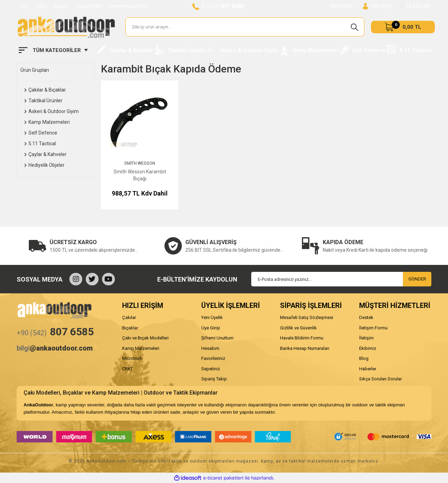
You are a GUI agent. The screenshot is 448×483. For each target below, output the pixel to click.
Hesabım (210, 348)
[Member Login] (377, 6)
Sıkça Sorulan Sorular (381, 379)
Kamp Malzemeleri (141, 348)
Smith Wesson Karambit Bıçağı (140, 175)
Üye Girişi (211, 328)
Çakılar (129, 317)
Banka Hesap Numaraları (305, 348)
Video (41, 6)
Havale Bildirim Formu (302, 338)
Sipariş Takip (214, 379)
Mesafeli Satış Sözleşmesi (307, 317)
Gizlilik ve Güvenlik (298, 328)
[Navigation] (53, 50)
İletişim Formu (373, 328)
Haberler (368, 369)
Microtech (132, 358)
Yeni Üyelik (212, 317)
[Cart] (403, 27)
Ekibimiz (368, 348)
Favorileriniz (213, 358)
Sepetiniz (211, 369)
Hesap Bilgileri (88, 6)
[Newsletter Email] (341, 279)
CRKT (128, 369)
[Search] (245, 27)
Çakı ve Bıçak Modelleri (145, 338)
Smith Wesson (140, 163)
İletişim (61, 6)
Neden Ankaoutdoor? (129, 6)
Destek (366, 317)
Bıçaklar (130, 328)
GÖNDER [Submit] (417, 279)
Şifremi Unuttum (217, 338)
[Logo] (66, 27)
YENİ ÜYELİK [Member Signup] (341, 6)
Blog (24, 6)
